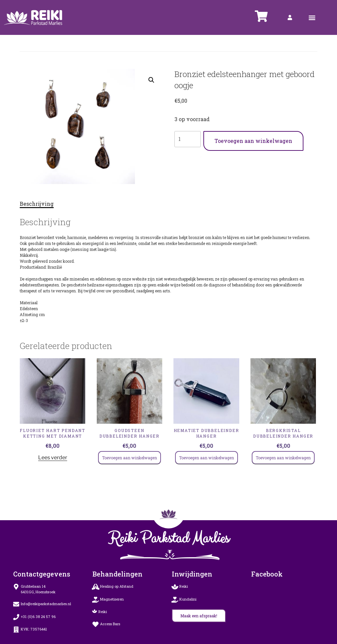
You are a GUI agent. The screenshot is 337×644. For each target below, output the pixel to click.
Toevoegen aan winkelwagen (253, 141)
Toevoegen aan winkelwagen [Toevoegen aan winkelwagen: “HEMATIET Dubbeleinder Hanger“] (207, 458)
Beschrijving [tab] (37, 204)
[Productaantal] (188, 139)
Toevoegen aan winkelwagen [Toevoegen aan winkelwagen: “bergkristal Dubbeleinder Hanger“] (283, 458)
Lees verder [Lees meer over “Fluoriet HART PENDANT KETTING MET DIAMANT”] (53, 457)
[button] (312, 18)
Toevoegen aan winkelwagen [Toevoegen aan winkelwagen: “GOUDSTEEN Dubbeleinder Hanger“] (130, 458)
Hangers (206, 155)
